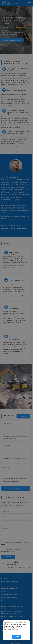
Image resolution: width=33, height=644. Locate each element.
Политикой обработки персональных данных (12, 629)
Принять (17, 637)
